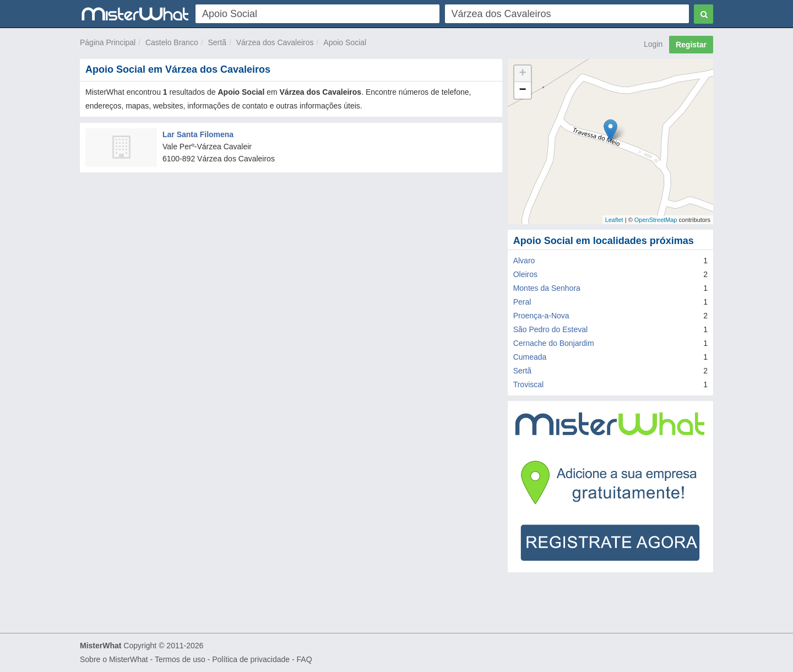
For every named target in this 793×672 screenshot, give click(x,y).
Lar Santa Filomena (198, 134)
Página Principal (108, 42)
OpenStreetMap (656, 220)
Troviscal (529, 384)
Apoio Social (345, 42)
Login (653, 44)
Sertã (217, 42)
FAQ (305, 659)
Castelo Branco (172, 42)
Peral (522, 302)
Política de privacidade (251, 659)
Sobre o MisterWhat (114, 659)
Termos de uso (180, 659)
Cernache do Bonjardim (554, 343)
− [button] (523, 90)
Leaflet (614, 220)
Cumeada (530, 357)
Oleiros (525, 274)
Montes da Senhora (547, 288)
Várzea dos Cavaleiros (275, 42)
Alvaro (524, 261)
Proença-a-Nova (541, 316)
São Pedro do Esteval (550, 329)
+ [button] (523, 74)
